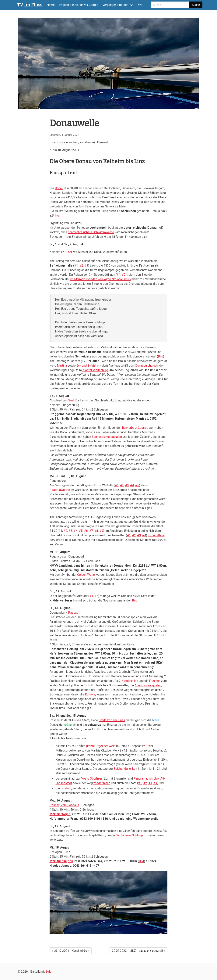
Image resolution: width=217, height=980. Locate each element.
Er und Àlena (156, 535)
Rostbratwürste (60, 490)
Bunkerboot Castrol (135, 428)
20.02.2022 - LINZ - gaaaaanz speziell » (138, 951)
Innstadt (66, 788)
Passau (73, 613)
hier (57, 215)
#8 (96, 531)
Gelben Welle (86, 575)
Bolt (48, 972)
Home (51, 5)
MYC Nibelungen (61, 861)
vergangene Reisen (115, 5)
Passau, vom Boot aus (64, 805)
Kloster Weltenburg (95, 370)
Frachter (154, 681)
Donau (59, 188)
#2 (69, 252)
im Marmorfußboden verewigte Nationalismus (100, 279)
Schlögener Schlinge (130, 835)
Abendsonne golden (148, 685)
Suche (196, 5)
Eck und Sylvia (86, 366)
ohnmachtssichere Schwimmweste (91, 232)
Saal (71, 400)
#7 (91, 531)
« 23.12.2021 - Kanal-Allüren (71, 951)
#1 (64, 252)
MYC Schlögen (60, 814)
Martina (62, 366)
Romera (90, 694)
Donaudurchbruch (147, 366)
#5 (137, 485)
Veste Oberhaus (92, 779)
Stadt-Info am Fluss (112, 720)
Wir (140, 5)
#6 (86, 531)
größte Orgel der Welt (100, 746)
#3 (86, 266)
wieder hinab (102, 783)
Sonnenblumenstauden (107, 437)
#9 (101, 531)
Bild (161, 356)
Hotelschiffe (130, 681)
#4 (132, 485)
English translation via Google (79, 5)
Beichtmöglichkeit (125, 769)
